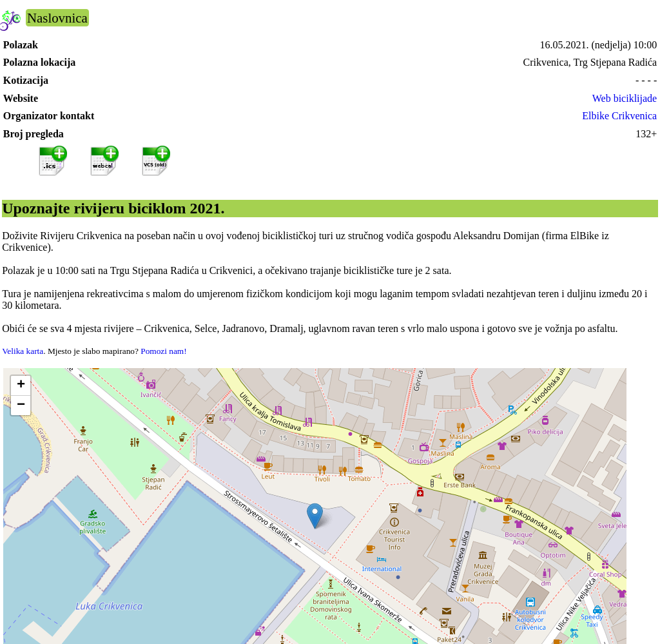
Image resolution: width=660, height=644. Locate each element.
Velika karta (23, 351)
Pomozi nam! (163, 351)
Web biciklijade (625, 98)
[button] (315, 516)
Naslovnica (57, 18)
